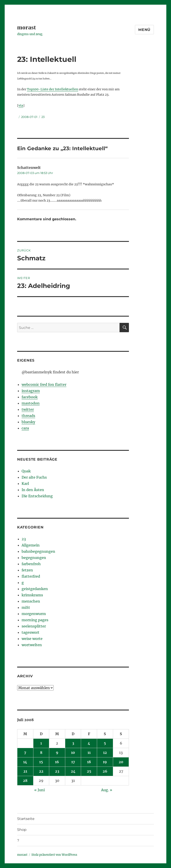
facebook (30, 397)
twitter (28, 409)
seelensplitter (34, 626)
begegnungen (34, 558)
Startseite (26, 819)
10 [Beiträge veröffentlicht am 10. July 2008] (73, 753)
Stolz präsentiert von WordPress (54, 855)
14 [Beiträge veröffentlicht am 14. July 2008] (25, 762)
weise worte (32, 639)
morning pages (35, 620)
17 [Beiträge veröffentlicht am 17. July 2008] (73, 762)
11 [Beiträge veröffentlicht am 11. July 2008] (89, 753)
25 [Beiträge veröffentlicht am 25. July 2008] (89, 771)
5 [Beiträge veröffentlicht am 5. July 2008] (105, 743)
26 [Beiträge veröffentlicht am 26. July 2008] (105, 771)
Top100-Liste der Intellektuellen (53, 89)
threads (28, 416)
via (21, 105)
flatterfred (31, 576)
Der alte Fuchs (34, 477)
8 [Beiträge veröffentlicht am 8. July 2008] (41, 753)
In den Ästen (33, 490)
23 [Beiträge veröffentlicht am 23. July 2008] (57, 771)
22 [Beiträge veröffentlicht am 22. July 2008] (41, 771)
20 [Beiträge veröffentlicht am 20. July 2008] (121, 762)
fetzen (27, 570)
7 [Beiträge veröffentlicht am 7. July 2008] (25, 753)
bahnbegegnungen (38, 551)
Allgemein (31, 545)
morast (26, 27)
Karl (25, 484)
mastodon (31, 403)
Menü (144, 30)
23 (43, 117)
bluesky (28, 422)
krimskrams (32, 595)
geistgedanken (35, 589)
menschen (31, 601)
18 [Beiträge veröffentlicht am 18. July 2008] (89, 762)
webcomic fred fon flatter (44, 384)
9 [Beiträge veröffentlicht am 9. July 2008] (57, 753)
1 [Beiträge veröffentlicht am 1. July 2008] (41, 743)
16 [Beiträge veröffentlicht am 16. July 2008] (57, 762)
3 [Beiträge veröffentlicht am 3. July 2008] (73, 743)
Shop (22, 830)
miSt (26, 607)
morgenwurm (34, 614)
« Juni (40, 790)
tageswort (31, 632)
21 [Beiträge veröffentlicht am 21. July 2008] (25, 771)
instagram (31, 391)
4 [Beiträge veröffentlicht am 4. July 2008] (89, 743)
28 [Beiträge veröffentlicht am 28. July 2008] (25, 781)
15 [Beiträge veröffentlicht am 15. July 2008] (41, 762)
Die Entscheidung (37, 496)
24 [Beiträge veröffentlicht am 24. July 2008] (73, 771)
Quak (26, 471)
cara (25, 428)
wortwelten (32, 645)
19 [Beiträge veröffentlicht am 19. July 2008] (105, 762)
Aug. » (107, 790)
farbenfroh (31, 564)
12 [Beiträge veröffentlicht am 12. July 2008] (105, 753)
